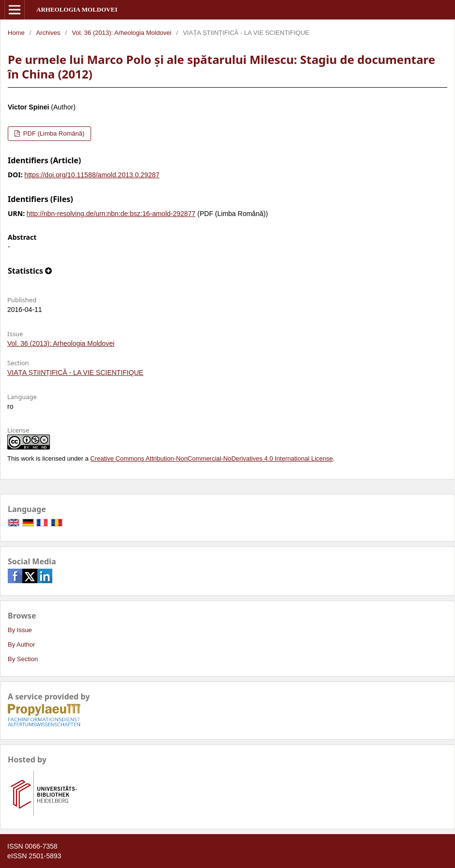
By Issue (20, 630)
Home (16, 33)
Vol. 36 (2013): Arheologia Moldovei (121, 33)
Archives (48, 33)
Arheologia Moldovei (77, 9)
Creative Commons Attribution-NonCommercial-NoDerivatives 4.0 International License (212, 458)
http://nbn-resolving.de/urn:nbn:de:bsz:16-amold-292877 (111, 214)
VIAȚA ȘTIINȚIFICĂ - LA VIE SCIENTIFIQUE (75, 372)
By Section (23, 659)
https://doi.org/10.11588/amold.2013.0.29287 (92, 175)
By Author (21, 644)
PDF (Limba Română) (53, 133)
